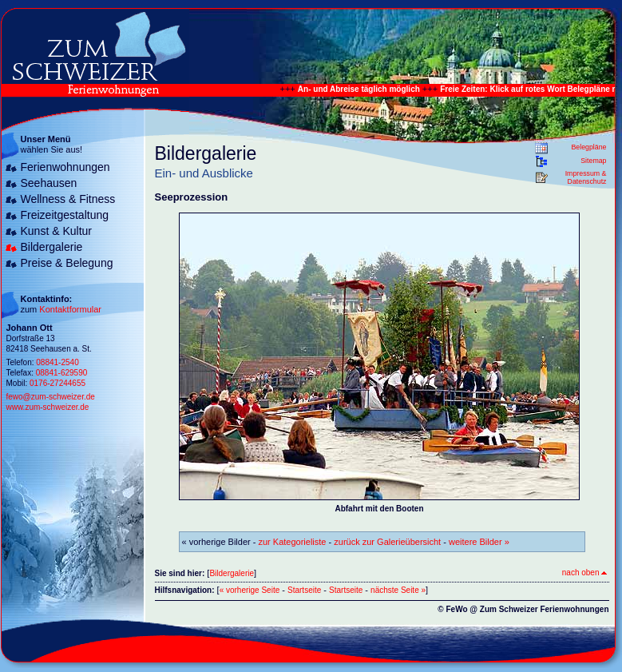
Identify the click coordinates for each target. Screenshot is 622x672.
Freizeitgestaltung (65, 215)
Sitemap (593, 161)
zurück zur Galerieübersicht (387, 542)
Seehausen (49, 183)
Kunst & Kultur (57, 231)
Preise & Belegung (67, 263)
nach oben (584, 573)
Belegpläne (588, 147)
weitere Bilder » (479, 542)
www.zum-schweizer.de (48, 407)
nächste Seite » (398, 590)
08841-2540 (57, 362)
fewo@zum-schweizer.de (51, 397)
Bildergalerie (52, 247)
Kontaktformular (70, 309)
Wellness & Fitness (68, 199)
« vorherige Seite (250, 590)
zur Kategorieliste (293, 542)
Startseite (304, 590)
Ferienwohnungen (65, 167)
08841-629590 (62, 373)
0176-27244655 (57, 383)
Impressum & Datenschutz (586, 177)
